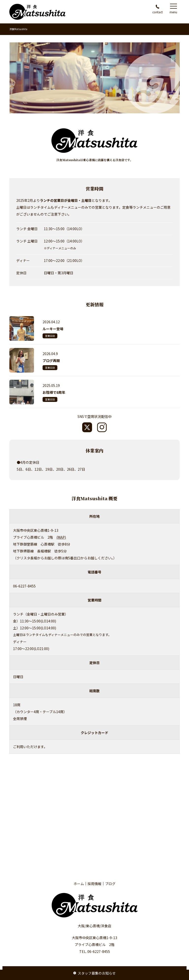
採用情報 (94, 884)
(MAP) (61, 537)
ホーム (79, 884)
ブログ (110, 884)
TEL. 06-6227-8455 (95, 951)
